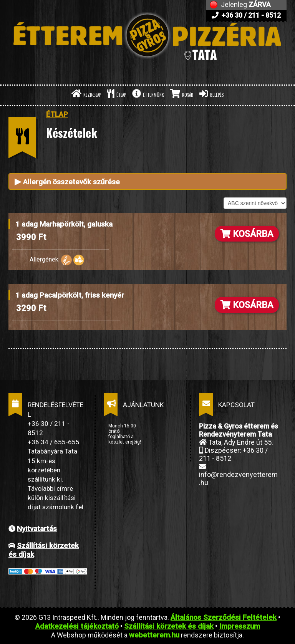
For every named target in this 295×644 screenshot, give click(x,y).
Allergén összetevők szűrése (67, 181)
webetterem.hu (154, 635)
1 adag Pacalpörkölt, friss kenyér (70, 295)
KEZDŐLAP (86, 94)
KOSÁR (182, 94)
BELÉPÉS (211, 94)
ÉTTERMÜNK (148, 94)
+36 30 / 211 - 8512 (246, 15)
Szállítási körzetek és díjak (169, 626)
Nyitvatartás (37, 529)
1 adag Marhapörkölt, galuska (64, 224)
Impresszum (239, 626)
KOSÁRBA (247, 234)
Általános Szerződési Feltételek (224, 617)
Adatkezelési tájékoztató (77, 626)
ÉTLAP (117, 94)
